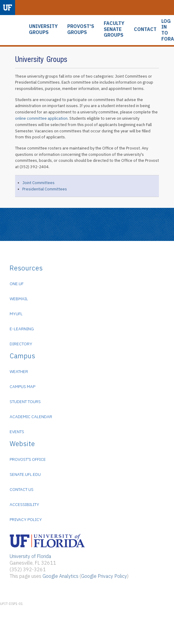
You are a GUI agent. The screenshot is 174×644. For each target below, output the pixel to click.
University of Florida (30, 556)
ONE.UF (17, 284)
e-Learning (22, 329)
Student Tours (25, 402)
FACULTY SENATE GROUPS (114, 29)
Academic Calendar (31, 417)
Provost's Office (28, 459)
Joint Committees (38, 183)
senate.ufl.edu (25, 474)
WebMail (19, 299)
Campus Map (22, 387)
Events (17, 432)
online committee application (41, 118)
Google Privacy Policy (104, 576)
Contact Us (22, 489)
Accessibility (24, 504)
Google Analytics (60, 576)
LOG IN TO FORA (168, 30)
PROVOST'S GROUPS (81, 29)
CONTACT (145, 29)
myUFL (16, 314)
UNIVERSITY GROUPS (43, 29)
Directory (21, 344)
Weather (19, 371)
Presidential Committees (45, 189)
